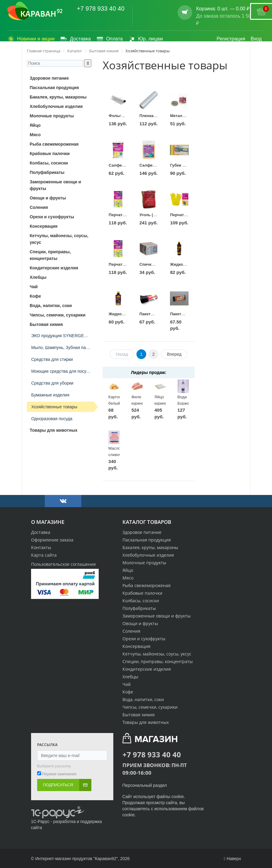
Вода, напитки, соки (143, 699)
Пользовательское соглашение (64, 564)
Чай (127, 684)
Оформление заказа (52, 540)
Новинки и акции (31, 39)
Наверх (233, 859)
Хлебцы (130, 677)
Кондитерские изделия (147, 669)
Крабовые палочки (142, 593)
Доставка (75, 39)
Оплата (110, 39)
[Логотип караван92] (35, 11)
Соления (131, 631)
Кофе (128, 692)
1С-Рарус (40, 821)
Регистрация (231, 39)
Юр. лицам (145, 39)
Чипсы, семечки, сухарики (150, 707)
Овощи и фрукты (140, 623)
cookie (178, 797)
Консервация (136, 646)
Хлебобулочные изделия (148, 555)
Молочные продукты (144, 563)
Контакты (41, 547)
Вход (256, 39)
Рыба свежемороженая (147, 585)
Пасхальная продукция (147, 540)
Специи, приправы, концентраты (158, 661)
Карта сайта (44, 555)
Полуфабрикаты (139, 608)
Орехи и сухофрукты (144, 639)
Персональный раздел (145, 785)
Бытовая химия (139, 715)
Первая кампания (59, 774)
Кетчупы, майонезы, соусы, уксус (157, 654)
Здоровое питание (142, 532)
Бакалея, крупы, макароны (150, 547)
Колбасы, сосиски (141, 601)
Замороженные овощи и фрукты (157, 616)
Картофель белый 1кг (119, 403)
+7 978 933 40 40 (101, 9)
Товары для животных (146, 722)
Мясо (128, 578)
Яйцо (128, 570)
